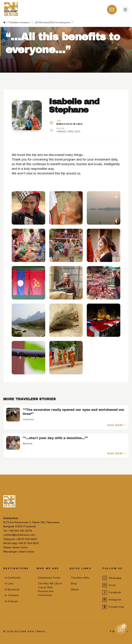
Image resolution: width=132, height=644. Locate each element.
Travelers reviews (18, 22)
